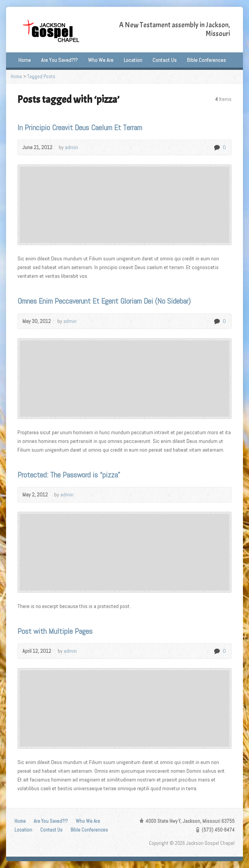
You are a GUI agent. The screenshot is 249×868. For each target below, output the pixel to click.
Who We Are (101, 60)
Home (24, 60)
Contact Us (164, 60)
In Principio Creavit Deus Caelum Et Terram (80, 128)
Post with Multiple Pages (55, 631)
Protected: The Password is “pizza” (69, 475)
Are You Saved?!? (59, 60)
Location (133, 60)
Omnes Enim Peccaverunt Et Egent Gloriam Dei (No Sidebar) (104, 301)
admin (71, 147)
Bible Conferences (206, 60)
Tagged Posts (41, 76)
